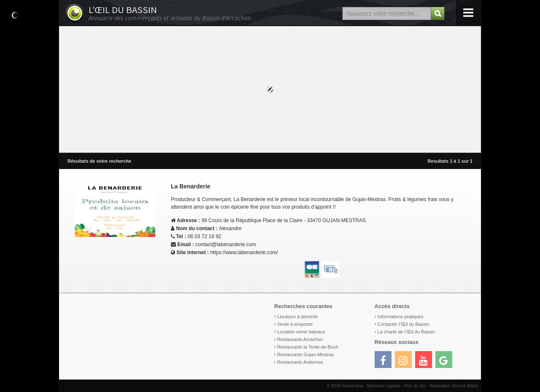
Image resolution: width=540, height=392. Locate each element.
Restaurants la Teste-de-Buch (308, 347)
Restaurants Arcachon (300, 339)
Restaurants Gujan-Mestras (306, 354)
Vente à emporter (295, 324)
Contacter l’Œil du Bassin (404, 324)
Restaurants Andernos (300, 362)
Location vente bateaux (301, 332)
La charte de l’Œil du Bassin (406, 332)
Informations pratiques (401, 317)
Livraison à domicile (298, 317)
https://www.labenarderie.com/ (244, 252)
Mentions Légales (383, 386)
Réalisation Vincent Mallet (454, 386)
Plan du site (415, 386)
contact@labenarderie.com (226, 244)
